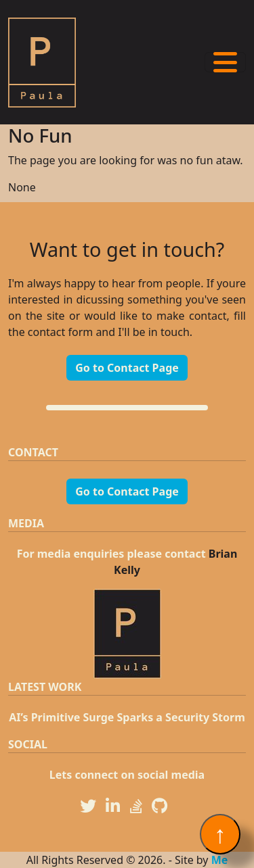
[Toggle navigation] (225, 62)
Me (220, 860)
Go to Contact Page (127, 368)
